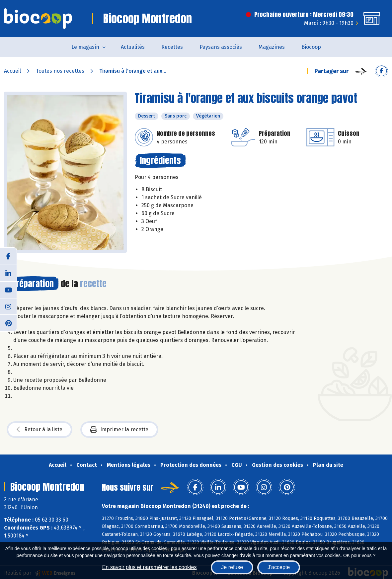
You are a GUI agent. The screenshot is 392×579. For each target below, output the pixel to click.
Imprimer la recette (119, 430)
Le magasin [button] (85, 47)
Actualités (133, 47)
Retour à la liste (39, 430)
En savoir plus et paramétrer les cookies (150, 567)
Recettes (172, 47)
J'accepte (279, 567)
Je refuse (232, 567)
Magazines (272, 47)
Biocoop (311, 47)
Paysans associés (221, 47)
